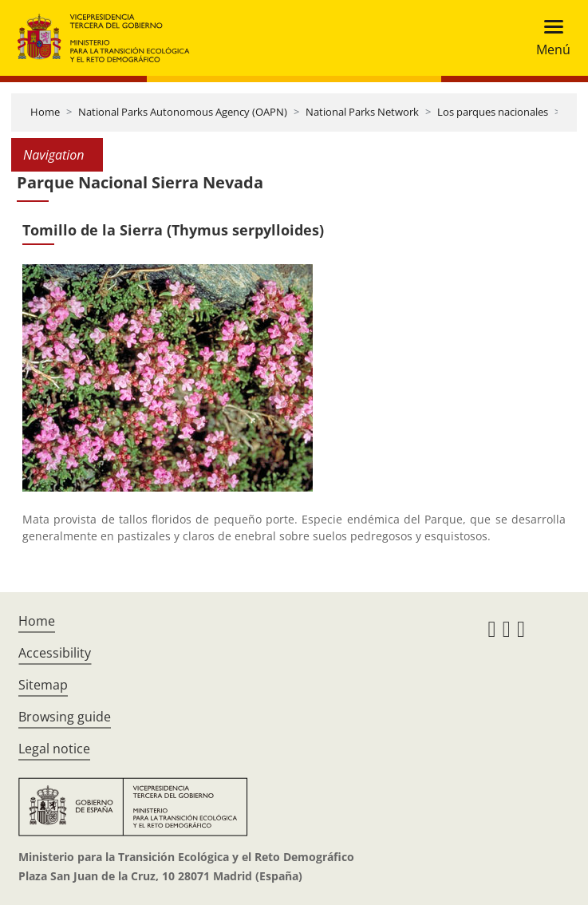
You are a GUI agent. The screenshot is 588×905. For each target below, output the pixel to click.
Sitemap (43, 685)
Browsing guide (65, 717)
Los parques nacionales (493, 112)
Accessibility (55, 653)
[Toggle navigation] (549, 38)
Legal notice (54, 749)
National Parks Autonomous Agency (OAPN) (183, 112)
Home (45, 112)
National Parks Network (362, 112)
